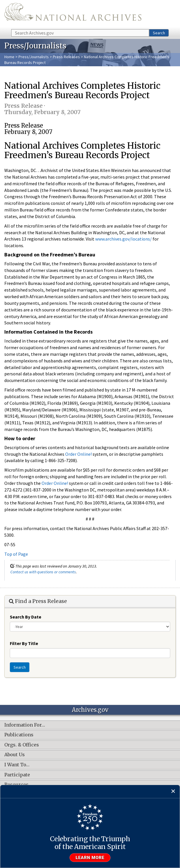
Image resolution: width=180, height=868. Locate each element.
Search (159, 33)
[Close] (173, 792)
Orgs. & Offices (22, 745)
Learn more (90, 858)
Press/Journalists (34, 57)
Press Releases (66, 57)
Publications (19, 735)
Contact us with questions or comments (43, 572)
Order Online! (78, 454)
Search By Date (26, 617)
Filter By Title (24, 643)
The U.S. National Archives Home (73, 14)
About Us (15, 755)
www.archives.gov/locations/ (123, 239)
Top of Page (16, 554)
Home (9, 57)
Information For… (25, 725)
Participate (17, 775)
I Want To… (17, 765)
